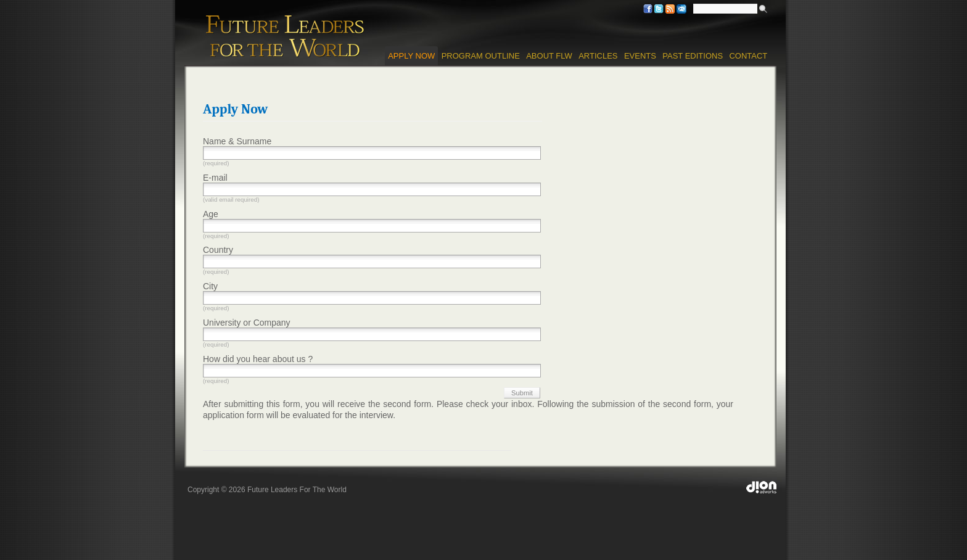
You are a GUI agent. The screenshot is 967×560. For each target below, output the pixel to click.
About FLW (549, 56)
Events (640, 56)
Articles (598, 56)
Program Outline (481, 56)
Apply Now (411, 56)
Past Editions (693, 56)
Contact (748, 56)
